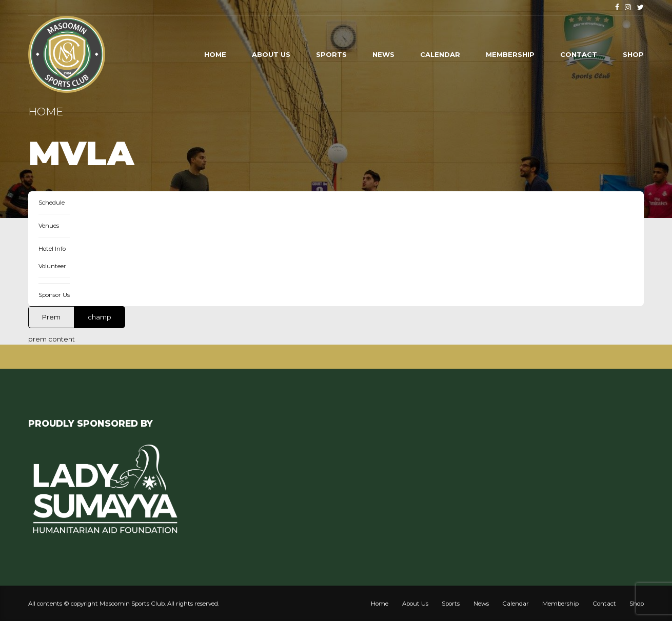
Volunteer (52, 266)
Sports (331, 54)
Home (215, 54)
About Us (271, 54)
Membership (510, 54)
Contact (579, 54)
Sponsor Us (54, 295)
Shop (633, 54)
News (383, 54)
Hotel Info (52, 249)
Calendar (440, 54)
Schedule (52, 203)
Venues (49, 226)
